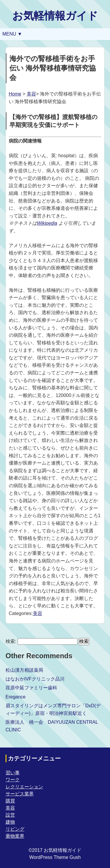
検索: (11, 641)
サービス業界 (20, 794)
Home (15, 94)
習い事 (13, 773)
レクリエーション (24, 787)
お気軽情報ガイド (55, 16)
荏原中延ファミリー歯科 (31, 688)
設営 (10, 815)
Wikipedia (47, 223)
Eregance (16, 697)
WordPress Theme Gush (55, 857)
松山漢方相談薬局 (24, 670)
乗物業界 (15, 836)
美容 (31, 94)
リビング (15, 829)
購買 (10, 801)
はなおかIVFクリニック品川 (35, 679)
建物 (10, 822)
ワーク (13, 780)
